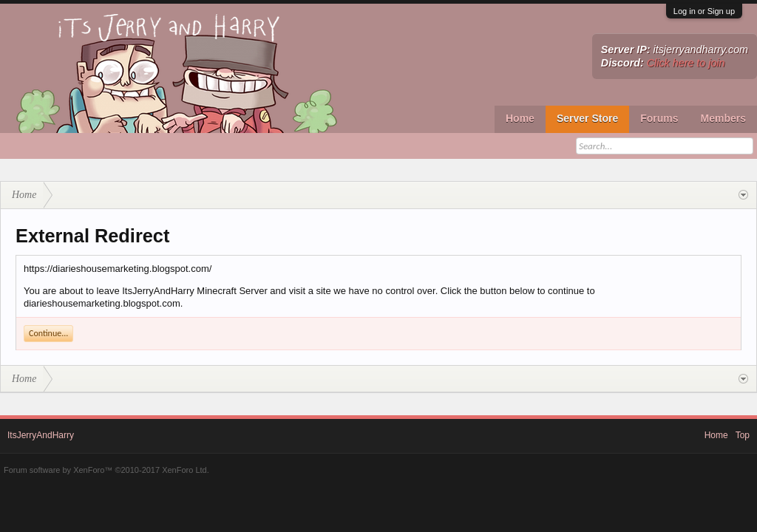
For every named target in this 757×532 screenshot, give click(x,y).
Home (520, 118)
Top (743, 435)
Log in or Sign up (704, 11)
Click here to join (686, 63)
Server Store (587, 118)
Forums (659, 118)
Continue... (48, 333)
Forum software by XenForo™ (106, 470)
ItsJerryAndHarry (41, 435)
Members (723, 118)
